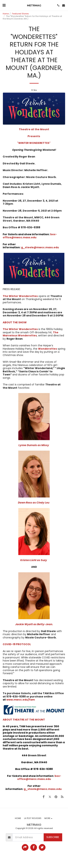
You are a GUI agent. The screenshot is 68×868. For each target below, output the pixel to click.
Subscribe (53, 837)
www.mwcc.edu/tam (21, 700)
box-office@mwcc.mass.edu (39, 778)
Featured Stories (20, 14)
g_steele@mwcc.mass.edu (40, 247)
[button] (4, 5)
